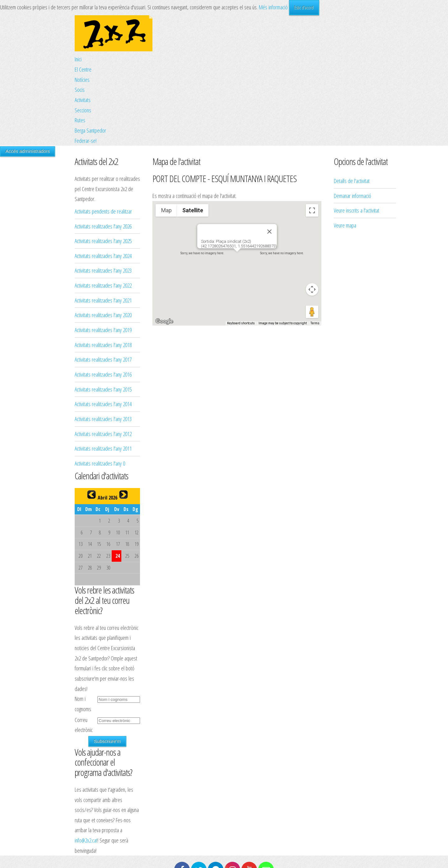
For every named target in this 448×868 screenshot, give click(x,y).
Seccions (83, 110)
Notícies (82, 80)
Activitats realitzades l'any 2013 (103, 419)
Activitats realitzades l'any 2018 (103, 345)
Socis (80, 89)
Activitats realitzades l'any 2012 (103, 434)
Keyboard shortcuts (241, 323)
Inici (78, 59)
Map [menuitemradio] (166, 210)
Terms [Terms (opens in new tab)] (315, 323)
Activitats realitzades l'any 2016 (103, 374)
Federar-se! (86, 141)
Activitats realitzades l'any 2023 (103, 270)
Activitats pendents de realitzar (103, 211)
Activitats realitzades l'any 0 (100, 463)
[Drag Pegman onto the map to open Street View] (312, 312)
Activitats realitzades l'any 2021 (103, 300)
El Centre (83, 69)
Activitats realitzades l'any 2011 (103, 448)
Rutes (80, 120)
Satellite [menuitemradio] (193, 210)
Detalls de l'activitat (352, 102)
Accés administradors (28, 151)
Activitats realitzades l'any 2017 (103, 359)
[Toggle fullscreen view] (312, 210)
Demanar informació (352, 117)
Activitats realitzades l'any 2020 (103, 315)
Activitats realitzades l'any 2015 (103, 389)
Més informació (273, 7)
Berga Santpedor (90, 130)
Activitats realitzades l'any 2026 (103, 226)
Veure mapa (345, 146)
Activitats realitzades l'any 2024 (103, 256)
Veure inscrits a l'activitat (357, 131)
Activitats (83, 100)
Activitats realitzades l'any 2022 (103, 285)
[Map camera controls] (312, 289)
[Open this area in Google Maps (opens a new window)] (164, 321)
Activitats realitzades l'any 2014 (103, 404)
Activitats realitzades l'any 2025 (103, 241)
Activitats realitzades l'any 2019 (103, 330)
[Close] (269, 232)
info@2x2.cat (86, 840)
